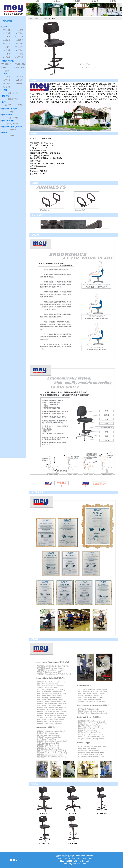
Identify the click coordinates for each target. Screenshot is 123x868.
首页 (37, 1)
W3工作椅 (7, 57)
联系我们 (113, 1)
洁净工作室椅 (13, 118)
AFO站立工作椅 (7, 64)
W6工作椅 (19, 54)
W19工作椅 (7, 50)
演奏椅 (13, 112)
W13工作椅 (7, 30)
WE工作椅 (7, 40)
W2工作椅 (7, 47)
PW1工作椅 (19, 37)
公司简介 (57, 1)
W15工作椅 (19, 47)
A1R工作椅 (19, 57)
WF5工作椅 (7, 33)
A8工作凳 (7, 84)
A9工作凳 (19, 84)
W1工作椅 (7, 37)
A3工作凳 (19, 80)
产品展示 (76, 1)
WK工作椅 (7, 43)
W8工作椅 (19, 40)
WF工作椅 (19, 30)
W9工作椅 (19, 50)
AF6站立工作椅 (7, 67)
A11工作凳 (7, 87)
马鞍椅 (7, 71)
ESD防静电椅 (13, 99)
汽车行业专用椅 (13, 124)
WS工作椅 (19, 43)
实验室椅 (13, 130)
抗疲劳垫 (8, 105)
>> (4, 27)
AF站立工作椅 (19, 67)
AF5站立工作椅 (19, 64)
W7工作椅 (7, 54)
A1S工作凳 (19, 77)
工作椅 (36, 19)
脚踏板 (20, 105)
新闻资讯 (95, 1)
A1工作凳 (7, 77)
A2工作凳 (7, 80)
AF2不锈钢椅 (13, 93)
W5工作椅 (19, 33)
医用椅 (13, 136)
